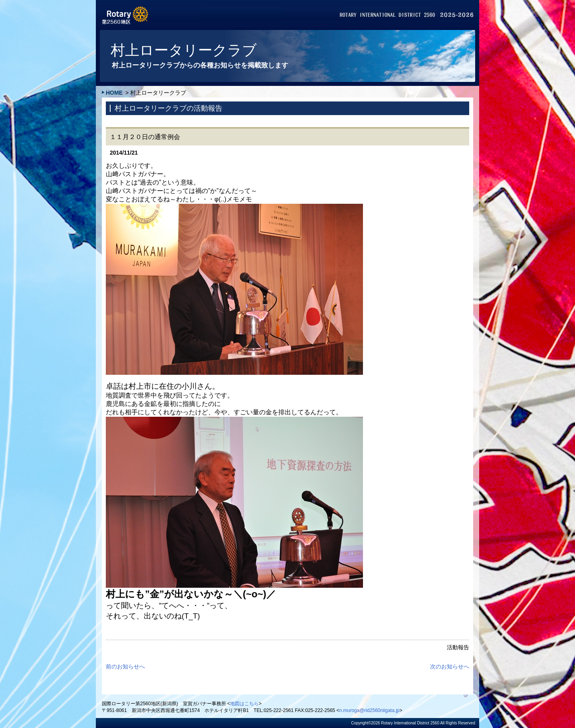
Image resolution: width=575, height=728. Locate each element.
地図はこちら (244, 704)
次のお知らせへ (450, 666)
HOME (114, 93)
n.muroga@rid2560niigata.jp (370, 710)
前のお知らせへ (125, 666)
